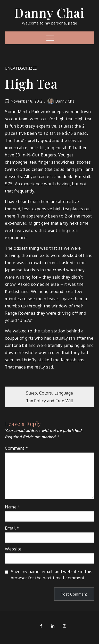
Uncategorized (21, 68)
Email (12, 528)
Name (13, 507)
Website (13, 549)
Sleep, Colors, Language (49, 393)
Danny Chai (49, 13)
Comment (16, 448)
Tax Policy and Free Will (50, 401)
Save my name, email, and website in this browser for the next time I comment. (52, 575)
